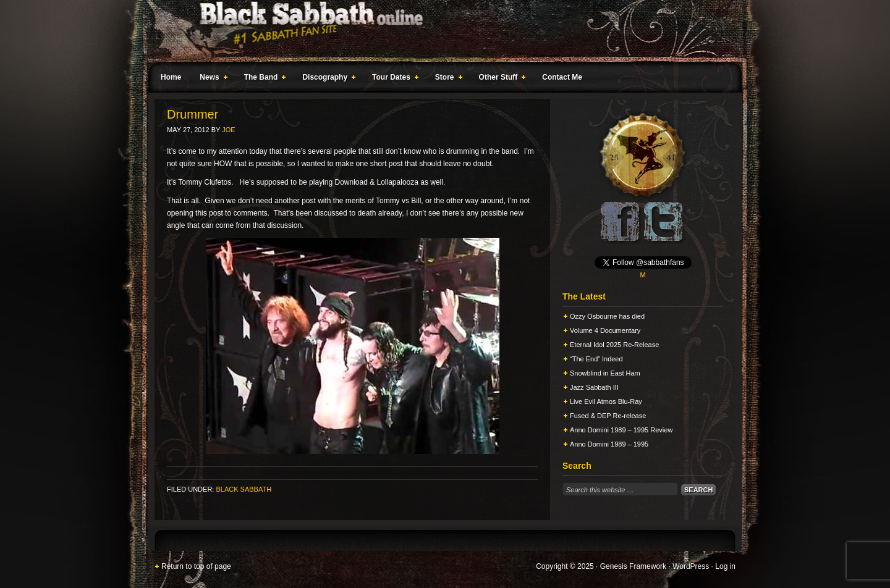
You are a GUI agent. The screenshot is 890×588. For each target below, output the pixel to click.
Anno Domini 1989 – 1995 (609, 444)
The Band (263, 79)
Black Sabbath (244, 489)
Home (171, 77)
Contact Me (562, 77)
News (211, 79)
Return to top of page (196, 566)
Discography (326, 79)
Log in (725, 566)
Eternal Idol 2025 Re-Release (614, 345)
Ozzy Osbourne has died (607, 316)
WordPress (691, 566)
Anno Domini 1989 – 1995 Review (621, 430)
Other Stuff (500, 79)
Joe (228, 130)
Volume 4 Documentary (605, 330)
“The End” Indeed (596, 359)
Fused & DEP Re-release (608, 416)
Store (446, 79)
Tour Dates (393, 79)
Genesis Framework (633, 566)
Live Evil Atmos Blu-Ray (606, 401)
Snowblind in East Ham (605, 373)
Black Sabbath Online (439, 31)
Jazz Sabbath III (594, 387)
